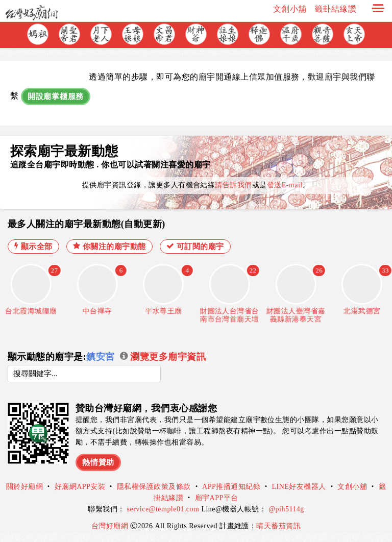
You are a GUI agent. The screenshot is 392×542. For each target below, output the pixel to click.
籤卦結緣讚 (335, 9)
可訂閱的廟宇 (195, 246)
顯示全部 (33, 246)
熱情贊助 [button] (98, 462)
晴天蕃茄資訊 (278, 526)
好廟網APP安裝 (80, 487)
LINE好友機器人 (299, 487)
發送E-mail (285, 185)
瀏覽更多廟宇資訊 (163, 357)
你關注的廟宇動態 (109, 246)
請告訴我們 (233, 185)
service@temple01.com (163, 509)
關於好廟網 (24, 487)
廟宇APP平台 (217, 498)
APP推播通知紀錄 (231, 487)
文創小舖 (290, 9)
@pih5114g (286, 509)
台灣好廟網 (111, 526)
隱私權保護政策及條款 (154, 487)
